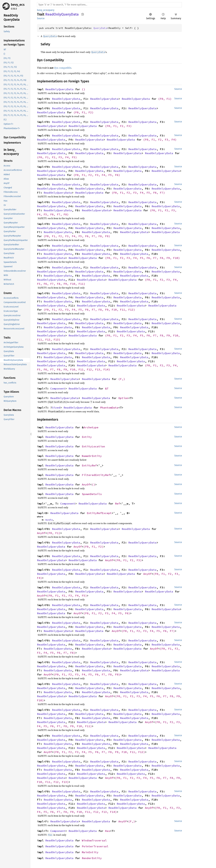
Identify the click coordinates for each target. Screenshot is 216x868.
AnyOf (86, 484)
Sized (56, 408)
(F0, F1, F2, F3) (118, 126)
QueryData (100, 28)
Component (58, 389)
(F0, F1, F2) (83, 112)
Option (123, 398)
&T (107, 389)
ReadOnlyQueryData (59, 89)
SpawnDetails (92, 494)
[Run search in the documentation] (109, 5)
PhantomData (109, 408)
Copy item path (83, 14)
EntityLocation (93, 446)
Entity (87, 437)
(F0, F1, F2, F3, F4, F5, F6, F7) (138, 193)
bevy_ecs (18, 5)
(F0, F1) (165, 99)
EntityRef (89, 465)
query (51, 10)
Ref (118, 504)
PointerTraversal (95, 846)
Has (108, 831)
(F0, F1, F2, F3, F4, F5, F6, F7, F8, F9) (77, 236)
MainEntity (90, 852)
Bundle (49, 520)
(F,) (122, 379)
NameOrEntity (92, 456)
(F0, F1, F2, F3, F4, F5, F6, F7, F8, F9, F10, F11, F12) (89, 310)
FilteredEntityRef (96, 475)
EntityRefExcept (99, 513)
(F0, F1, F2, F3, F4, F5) (57, 157)
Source (41, 18)
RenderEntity (92, 858)
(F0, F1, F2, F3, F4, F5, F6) (97, 175)
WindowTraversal (94, 840)
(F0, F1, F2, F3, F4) (160, 140)
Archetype (91, 427)
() (83, 89)
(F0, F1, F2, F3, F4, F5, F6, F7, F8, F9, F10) (142, 258)
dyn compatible (63, 68)
